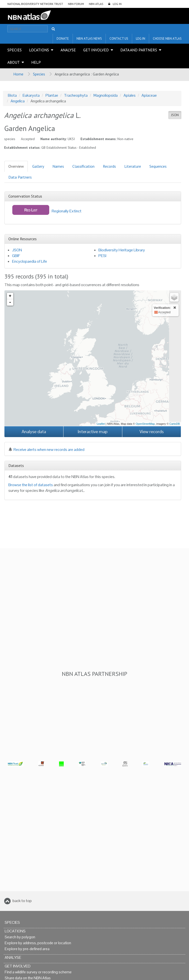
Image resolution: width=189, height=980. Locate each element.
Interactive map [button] (93, 432)
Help (36, 62)
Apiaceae (149, 95)
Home (18, 74)
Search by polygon (20, 937)
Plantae (52, 95)
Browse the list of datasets (31, 485)
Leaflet (101, 424)
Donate (63, 39)
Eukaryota (31, 95)
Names (58, 166)
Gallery (38, 166)
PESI (102, 256)
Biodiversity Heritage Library (122, 250)
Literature (133, 166)
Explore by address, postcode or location (38, 943)
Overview (16, 166)
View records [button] (152, 432)
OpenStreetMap (145, 424)
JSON (175, 115)
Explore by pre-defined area (27, 949)
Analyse (68, 50)
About (14, 62)
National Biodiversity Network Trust (35, 4)
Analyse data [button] (34, 432)
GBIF (16, 256)
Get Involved (96, 50)
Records (109, 166)
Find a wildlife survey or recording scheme (38, 972)
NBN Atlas (96, 4)
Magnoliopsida (106, 95)
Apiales (130, 95)
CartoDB (174, 424)
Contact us (119, 39)
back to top (22, 901)
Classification (83, 166)
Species (15, 50)
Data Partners (20, 177)
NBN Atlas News (89, 39)
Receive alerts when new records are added (46, 450)
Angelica (18, 101)
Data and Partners (139, 50)
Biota (12, 95)
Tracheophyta (76, 95)
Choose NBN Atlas (167, 39)
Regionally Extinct (47, 210)
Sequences (158, 166)
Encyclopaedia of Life (30, 261)
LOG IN (117, 4)
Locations (39, 50)
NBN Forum (76, 4)
